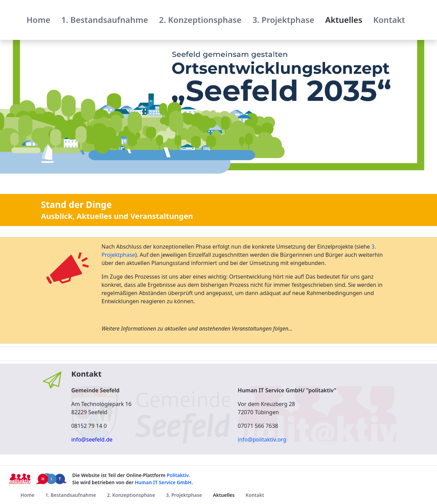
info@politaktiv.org (262, 439)
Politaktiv (178, 475)
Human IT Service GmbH (163, 482)
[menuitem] (38, 20)
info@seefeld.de (92, 439)
